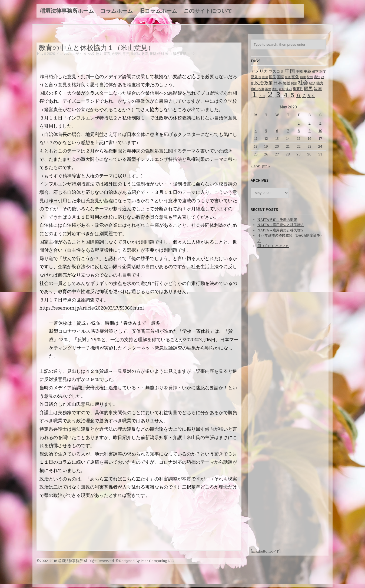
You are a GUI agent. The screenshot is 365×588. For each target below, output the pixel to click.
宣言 (107, 54)
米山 (168, 54)
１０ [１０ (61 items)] (262, 96)
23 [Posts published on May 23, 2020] (310, 146)
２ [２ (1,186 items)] (270, 94)
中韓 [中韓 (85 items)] (299, 72)
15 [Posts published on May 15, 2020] (299, 139)
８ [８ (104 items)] (309, 96)
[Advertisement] (135, 62)
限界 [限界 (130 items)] (308, 89)
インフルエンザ (68, 54)
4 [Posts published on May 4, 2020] (256, 131)
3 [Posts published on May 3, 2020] (320, 123)
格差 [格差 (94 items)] (287, 83)
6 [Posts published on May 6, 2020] (277, 131)
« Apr (255, 166)
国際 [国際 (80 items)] (280, 77)
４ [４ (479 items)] (286, 95)
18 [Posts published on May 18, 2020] (256, 146)
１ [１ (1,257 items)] (255, 94)
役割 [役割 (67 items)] (310, 77)
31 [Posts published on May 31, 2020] (320, 154)
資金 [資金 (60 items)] (282, 89)
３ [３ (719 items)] (278, 95)
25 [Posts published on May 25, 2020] (256, 154)
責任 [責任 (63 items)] (275, 89)
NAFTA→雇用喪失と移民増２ (281, 230)
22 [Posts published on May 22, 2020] (299, 146)
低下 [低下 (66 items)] (315, 72)
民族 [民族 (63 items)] (294, 83)
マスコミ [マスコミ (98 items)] (276, 72)
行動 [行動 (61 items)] (261, 89)
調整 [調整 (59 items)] (268, 89)
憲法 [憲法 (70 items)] (317, 77)
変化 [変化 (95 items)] (295, 77)
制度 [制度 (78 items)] (323, 72)
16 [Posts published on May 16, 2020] (310, 139)
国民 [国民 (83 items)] (273, 77)
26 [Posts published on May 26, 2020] (266, 154)
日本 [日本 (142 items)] (278, 83)
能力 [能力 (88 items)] (320, 83)
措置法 (135, 54)
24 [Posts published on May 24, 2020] (320, 146)
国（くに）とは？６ (273, 246)
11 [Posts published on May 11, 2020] (256, 139)
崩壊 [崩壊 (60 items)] (303, 77)
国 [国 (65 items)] (260, 77)
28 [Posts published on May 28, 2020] (288, 154)
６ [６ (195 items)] (298, 95)
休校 (91, 54)
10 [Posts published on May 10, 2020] (320, 131)
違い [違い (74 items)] (289, 89)
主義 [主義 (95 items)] (307, 72)
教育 (145, 54)
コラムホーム (117, 11)
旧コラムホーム (158, 11)
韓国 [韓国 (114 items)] (318, 89)
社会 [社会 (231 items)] (303, 83)
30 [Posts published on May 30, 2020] (309, 154)
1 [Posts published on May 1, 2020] (299, 123)
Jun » (266, 166)
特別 (161, 54)
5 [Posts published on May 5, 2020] (266, 131)
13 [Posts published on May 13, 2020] (277, 139)
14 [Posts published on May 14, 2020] (288, 139)
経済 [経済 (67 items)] (312, 83)
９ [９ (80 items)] (313, 96)
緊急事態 (180, 54)
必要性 (117, 54)
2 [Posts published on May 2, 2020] (309, 123)
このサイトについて (208, 11)
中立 (84, 54)
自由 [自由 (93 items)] (254, 89)
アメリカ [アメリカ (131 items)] (259, 71)
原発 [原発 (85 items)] (254, 77)
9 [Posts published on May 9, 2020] (310, 131)
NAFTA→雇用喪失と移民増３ (281, 225)
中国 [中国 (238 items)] (290, 71)
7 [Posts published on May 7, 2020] (288, 131)
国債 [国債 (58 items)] (265, 77)
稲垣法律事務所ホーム (67, 11)
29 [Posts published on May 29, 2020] (299, 154)
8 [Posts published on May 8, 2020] (299, 131)
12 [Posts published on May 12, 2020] (266, 139)
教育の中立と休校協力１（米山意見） (97, 47)
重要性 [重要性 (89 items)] (298, 89)
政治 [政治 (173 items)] (259, 83)
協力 (99, 54)
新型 (153, 54)
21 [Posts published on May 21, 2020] (288, 146)
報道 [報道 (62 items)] (288, 77)
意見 (126, 54)
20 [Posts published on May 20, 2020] (277, 146)
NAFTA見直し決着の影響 (277, 220)
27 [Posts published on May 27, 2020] (277, 154)
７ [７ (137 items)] (304, 96)
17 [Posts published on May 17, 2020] (320, 139)
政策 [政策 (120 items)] (268, 83)
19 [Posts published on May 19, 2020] (266, 146)
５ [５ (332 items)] (292, 95)
